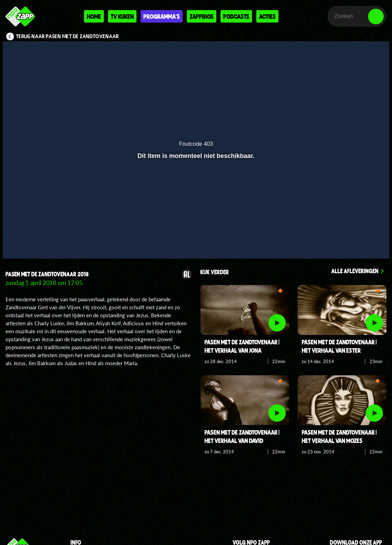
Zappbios (202, 16)
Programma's (162, 16)
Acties (267, 16)
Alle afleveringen (355, 271)
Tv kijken (122, 16)
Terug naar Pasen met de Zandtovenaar (67, 36)
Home (94, 16)
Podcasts (236, 16)
